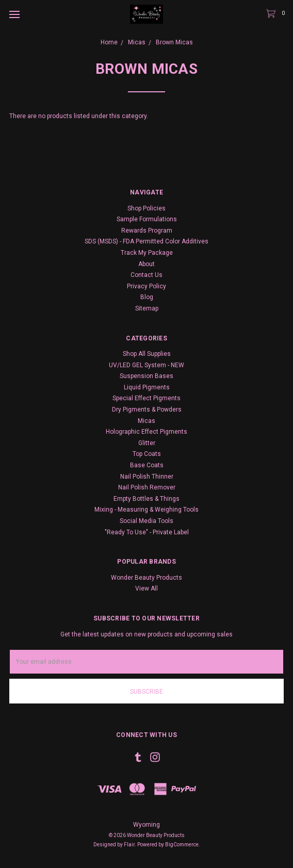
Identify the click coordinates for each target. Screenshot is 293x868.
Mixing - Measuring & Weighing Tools (146, 510)
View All (146, 588)
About (146, 264)
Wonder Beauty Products (146, 578)
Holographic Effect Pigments (146, 432)
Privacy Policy (146, 286)
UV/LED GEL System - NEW (146, 365)
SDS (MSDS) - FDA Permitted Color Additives (146, 241)
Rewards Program (147, 231)
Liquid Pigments (147, 387)
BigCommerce (182, 845)
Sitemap (147, 308)
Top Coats (147, 454)
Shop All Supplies (147, 354)
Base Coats (147, 465)
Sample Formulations (147, 219)
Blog (147, 297)
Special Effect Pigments (146, 398)
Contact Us (146, 275)
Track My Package (147, 253)
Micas (146, 421)
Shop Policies (146, 208)
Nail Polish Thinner (147, 477)
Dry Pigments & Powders (147, 410)
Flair (129, 845)
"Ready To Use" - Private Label (147, 532)
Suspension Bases (146, 376)
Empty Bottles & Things (146, 499)
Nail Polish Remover (147, 487)
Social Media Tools (146, 521)
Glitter (147, 443)
